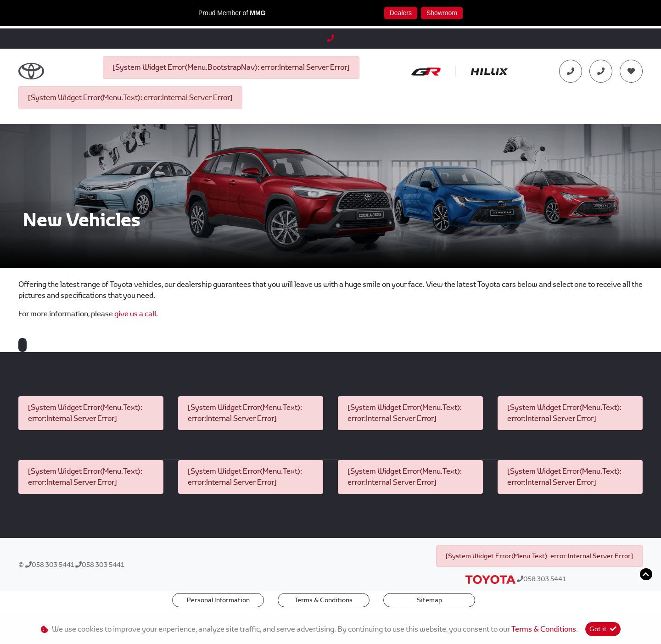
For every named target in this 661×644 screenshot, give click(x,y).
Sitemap (429, 600)
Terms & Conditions (324, 600)
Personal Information (218, 600)
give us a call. (136, 314)
